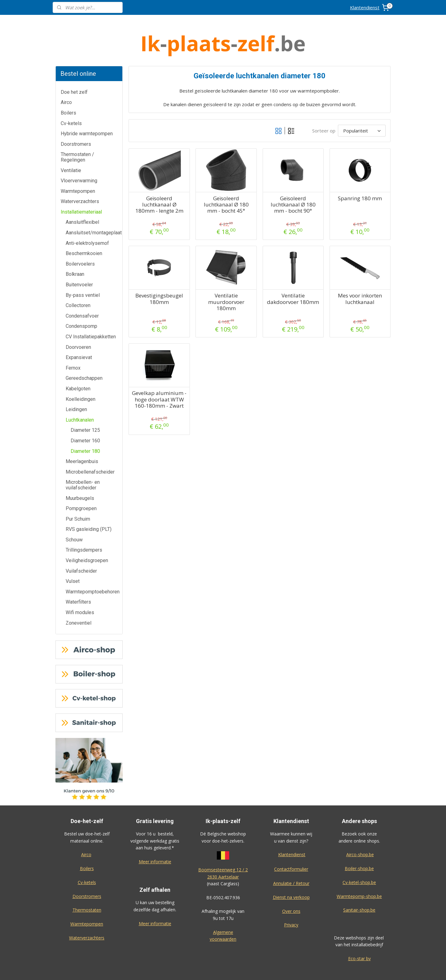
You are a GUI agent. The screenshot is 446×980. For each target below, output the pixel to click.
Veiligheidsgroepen (87, 537)
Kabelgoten (78, 365)
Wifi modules (80, 589)
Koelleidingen (81, 376)
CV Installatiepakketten (91, 313)
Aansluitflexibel (82, 199)
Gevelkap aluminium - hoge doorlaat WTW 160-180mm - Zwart (159, 376)
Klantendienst (365, 7)
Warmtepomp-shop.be (359, 873)
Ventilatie (71, 147)
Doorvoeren (78, 324)
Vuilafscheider (81, 548)
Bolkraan (75, 251)
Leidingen (76, 386)
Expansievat (79, 334)
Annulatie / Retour (291, 860)
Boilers (68, 90)
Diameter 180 (85, 428)
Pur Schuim (78, 496)
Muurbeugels (80, 475)
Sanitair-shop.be (359, 887)
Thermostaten (87, 887)
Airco (66, 79)
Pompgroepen (81, 485)
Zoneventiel (79, 600)
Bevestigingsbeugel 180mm (159, 276)
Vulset (73, 558)
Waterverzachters (80, 178)
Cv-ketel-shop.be (359, 859)
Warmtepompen (78, 168)
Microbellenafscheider (90, 449)
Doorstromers (76, 121)
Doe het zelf (74, 69)
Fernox (73, 345)
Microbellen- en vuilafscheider (83, 462)
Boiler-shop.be (359, 845)
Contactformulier (291, 846)
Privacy (291, 902)
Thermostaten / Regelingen (77, 134)
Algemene (223, 909)
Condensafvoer (82, 293)
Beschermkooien (84, 230)
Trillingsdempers (84, 527)
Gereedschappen (84, 355)
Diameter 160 (85, 417)
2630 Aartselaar (223, 854)
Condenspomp (81, 303)
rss (256, 969)
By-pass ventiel (83, 272)
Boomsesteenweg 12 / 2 (223, 846)
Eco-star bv (359, 935)
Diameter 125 (85, 407)
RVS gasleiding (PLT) (89, 506)
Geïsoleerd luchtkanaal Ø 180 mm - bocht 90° (293, 182)
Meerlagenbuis (82, 438)
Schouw (74, 516)
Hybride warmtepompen (87, 110)
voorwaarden (223, 916)
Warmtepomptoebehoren (93, 568)
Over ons (291, 888)
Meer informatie (155, 838)
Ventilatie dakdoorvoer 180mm (293, 276)
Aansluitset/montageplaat (94, 209)
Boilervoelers (80, 241)
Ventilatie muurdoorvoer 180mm (226, 279)
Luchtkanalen (80, 397)
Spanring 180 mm (360, 175)
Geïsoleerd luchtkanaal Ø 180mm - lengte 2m (159, 182)
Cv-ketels (71, 100)
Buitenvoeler (79, 261)
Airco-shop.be (360, 831)
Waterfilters (78, 579)
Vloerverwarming (79, 157)
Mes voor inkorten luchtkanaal (360, 276)
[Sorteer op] (362, 107)
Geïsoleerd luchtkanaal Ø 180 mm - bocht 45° (226, 182)
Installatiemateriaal (81, 189)
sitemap (243, 969)
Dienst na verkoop (291, 874)
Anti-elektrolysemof (87, 220)
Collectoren (78, 282)
